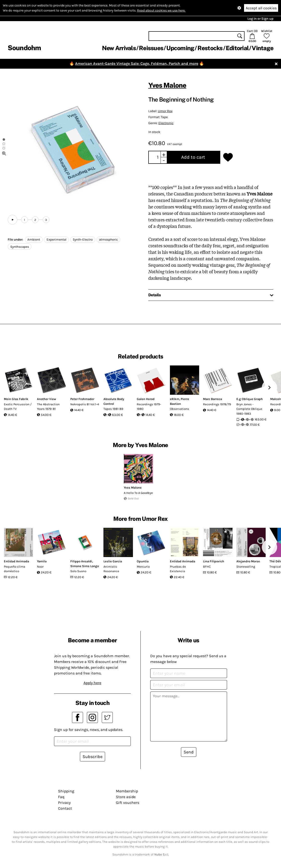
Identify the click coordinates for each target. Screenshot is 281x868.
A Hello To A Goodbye (138, 493)
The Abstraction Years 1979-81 (48, 407)
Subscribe (93, 757)
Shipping (66, 791)
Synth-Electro (83, 240)
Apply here (92, 683)
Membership (127, 791)
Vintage (263, 48)
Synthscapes (20, 247)
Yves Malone (167, 85)
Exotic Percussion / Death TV (18, 407)
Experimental (57, 240)
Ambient (34, 240)
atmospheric (108, 240)
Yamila (42, 561)
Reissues (151, 48)
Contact (65, 808)
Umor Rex (165, 111)
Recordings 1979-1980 (149, 407)
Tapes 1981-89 (113, 409)
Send (189, 752)
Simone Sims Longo (85, 566)
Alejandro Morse (248, 561)
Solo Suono (78, 571)
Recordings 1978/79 (217, 404)
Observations (179, 409)
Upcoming (180, 48)
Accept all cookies (261, 8)
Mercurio (143, 567)
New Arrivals (119, 48)
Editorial (237, 48)
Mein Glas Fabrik (16, 399)
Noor (40, 567)
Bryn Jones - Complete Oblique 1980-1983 (249, 409)
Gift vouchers (128, 803)
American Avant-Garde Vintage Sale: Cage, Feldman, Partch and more (137, 64)
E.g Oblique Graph (250, 399)
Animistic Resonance (111, 569)
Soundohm (24, 48)
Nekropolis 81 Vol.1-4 (85, 404)
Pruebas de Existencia (178, 569)
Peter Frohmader (82, 399)
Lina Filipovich (214, 561)
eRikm (175, 399)
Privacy (64, 803)
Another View (47, 399)
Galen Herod (146, 399)
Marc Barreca (212, 399)
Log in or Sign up (260, 19)
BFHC (207, 567)
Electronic (166, 123)
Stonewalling (246, 567)
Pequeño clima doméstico (15, 569)
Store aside (126, 797)
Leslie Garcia (113, 561)
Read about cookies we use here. (161, 10)
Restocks (210, 48)
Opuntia (143, 561)
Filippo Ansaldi (81, 561)
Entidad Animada (16, 561)
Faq (61, 797)
